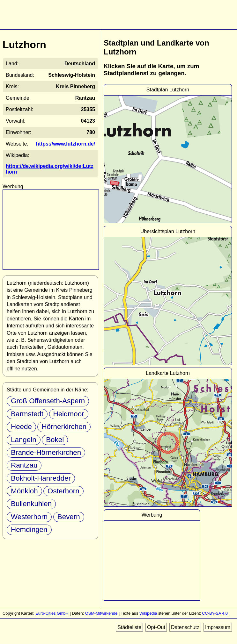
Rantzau (24, 465)
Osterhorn (63, 491)
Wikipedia (148, 613)
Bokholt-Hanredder (41, 478)
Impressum (218, 627)
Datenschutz (185, 627)
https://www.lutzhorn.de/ (66, 144)
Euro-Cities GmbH (52, 613)
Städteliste (129, 627)
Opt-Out (156, 627)
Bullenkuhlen (31, 504)
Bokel (55, 440)
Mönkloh (24, 491)
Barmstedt (27, 414)
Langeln (24, 440)
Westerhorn (29, 517)
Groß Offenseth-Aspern (48, 401)
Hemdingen (29, 530)
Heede (21, 427)
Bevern (69, 517)
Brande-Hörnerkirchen (46, 452)
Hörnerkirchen (64, 427)
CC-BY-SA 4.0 (215, 613)
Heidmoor (69, 414)
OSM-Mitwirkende (101, 613)
